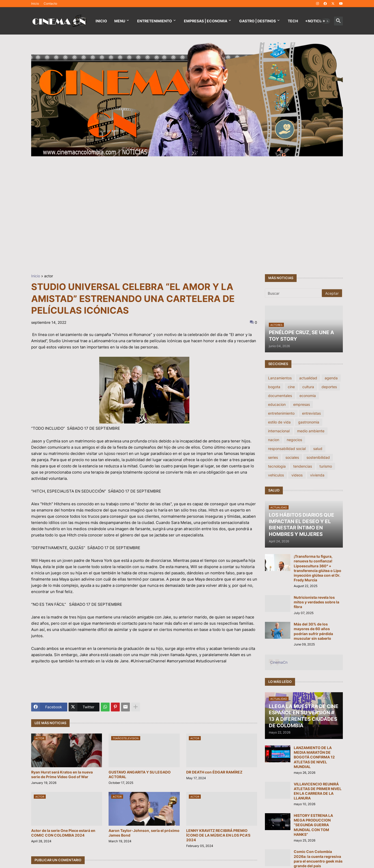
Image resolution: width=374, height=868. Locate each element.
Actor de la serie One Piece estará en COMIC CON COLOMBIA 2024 (63, 833)
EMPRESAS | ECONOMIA (206, 21)
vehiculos (276, 475)
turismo (326, 466)
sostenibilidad (318, 457)
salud (318, 449)
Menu (120, 21)
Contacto (50, 4)
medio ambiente (311, 431)
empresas (302, 404)
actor (49, 276)
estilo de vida (279, 422)
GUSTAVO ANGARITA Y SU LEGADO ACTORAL (140, 774)
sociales (292, 457)
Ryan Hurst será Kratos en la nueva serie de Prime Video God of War (62, 774)
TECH (293, 21)
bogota (274, 387)
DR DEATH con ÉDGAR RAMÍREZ (214, 772)
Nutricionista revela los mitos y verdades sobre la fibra (316, 602)
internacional (279, 431)
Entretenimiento (155, 21)
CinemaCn (279, 662)
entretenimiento (281, 413)
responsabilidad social (287, 449)
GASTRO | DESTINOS (258, 21)
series (273, 457)
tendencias (303, 466)
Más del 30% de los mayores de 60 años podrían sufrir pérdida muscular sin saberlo (313, 631)
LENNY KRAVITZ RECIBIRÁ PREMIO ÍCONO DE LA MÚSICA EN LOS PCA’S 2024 (218, 835)
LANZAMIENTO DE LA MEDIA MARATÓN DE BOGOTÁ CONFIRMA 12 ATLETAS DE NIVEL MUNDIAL (314, 757)
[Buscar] (294, 293)
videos (297, 475)
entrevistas (311, 413)
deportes (329, 387)
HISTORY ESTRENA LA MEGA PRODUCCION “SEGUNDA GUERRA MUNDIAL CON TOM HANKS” (313, 825)
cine (291, 387)
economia (308, 396)
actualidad (308, 378)
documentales (280, 396)
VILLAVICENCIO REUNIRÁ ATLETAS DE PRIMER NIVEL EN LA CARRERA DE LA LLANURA (318, 791)
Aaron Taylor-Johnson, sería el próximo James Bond (144, 833)
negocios (294, 440)
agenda (331, 378)
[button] (326, 21)
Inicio (35, 4)
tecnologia (277, 466)
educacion (277, 404)
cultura (308, 387)
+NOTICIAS (315, 21)
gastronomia (309, 422)
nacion (274, 440)
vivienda (317, 475)
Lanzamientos (280, 378)
